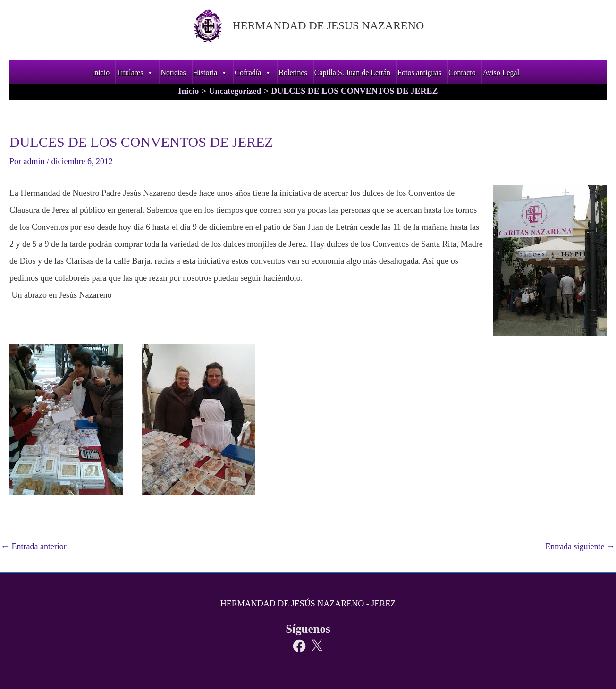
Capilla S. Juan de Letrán (352, 72)
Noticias (173, 72)
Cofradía (253, 72)
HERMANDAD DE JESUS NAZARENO (328, 25)
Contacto (462, 72)
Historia (211, 72)
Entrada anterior (34, 546)
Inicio (101, 72)
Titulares (135, 72)
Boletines (293, 72)
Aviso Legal (501, 72)
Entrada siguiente (580, 546)
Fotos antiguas (419, 72)
